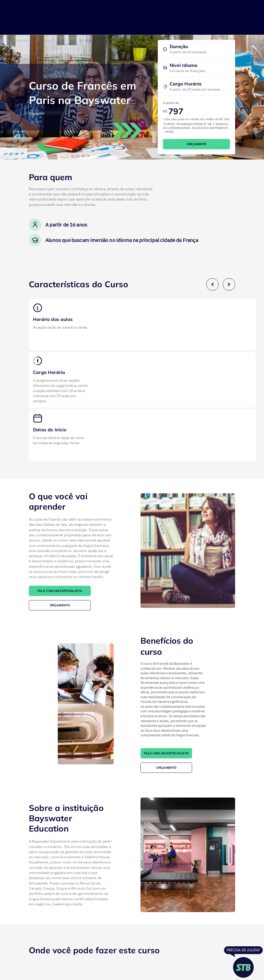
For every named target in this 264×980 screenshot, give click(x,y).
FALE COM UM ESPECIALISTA (60, 591)
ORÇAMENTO (197, 144)
